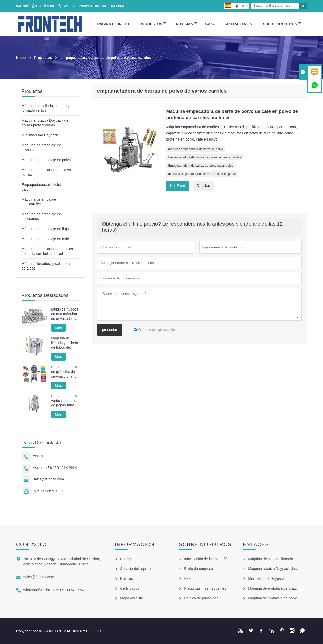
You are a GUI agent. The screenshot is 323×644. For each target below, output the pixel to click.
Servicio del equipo (135, 569)
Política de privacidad (201, 598)
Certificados (130, 588)
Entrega (126, 559)
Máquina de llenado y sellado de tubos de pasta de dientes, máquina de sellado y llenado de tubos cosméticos (65, 343)
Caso (211, 24)
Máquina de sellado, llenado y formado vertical (285, 559)
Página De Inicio (113, 24)
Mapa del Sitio (132, 598)
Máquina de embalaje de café (45, 239)
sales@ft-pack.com (39, 6)
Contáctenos (238, 24)
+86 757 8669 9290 (49, 491)
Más (58, 328)
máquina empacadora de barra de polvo (196, 149)
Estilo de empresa (198, 569)
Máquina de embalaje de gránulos (275, 588)
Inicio (21, 58)
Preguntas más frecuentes (205, 588)
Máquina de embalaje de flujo (45, 229)
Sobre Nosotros (282, 24)
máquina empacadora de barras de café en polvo (202, 174)
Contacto (31, 544)
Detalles (204, 186)
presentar (110, 330)
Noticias (186, 24)
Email (178, 185)
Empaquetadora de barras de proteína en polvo (201, 166)
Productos (153, 24)
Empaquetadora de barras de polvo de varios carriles (205, 157)
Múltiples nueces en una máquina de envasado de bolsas (64, 314)
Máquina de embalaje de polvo (46, 160)
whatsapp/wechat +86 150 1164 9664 (94, 6)
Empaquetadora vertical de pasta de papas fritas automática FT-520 (64, 401)
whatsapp (41, 456)
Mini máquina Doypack (40, 135)
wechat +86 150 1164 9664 (55, 468)
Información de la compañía (206, 559)
